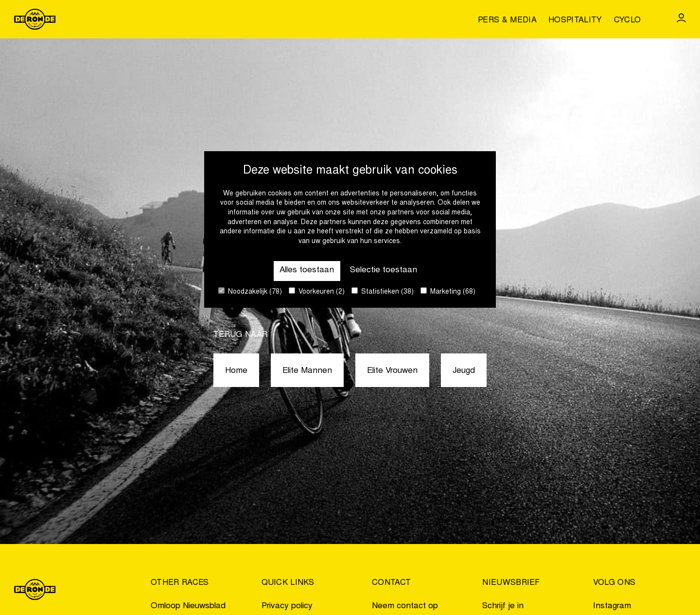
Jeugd (464, 371)
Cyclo (628, 20)
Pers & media (507, 20)
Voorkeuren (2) (317, 291)
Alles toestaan (307, 271)
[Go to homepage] (35, 19)
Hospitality (575, 20)
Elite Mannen (307, 371)
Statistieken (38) (383, 291)
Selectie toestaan (384, 271)
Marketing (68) (448, 291)
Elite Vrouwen (392, 371)
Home (236, 371)
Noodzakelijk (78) (250, 291)
